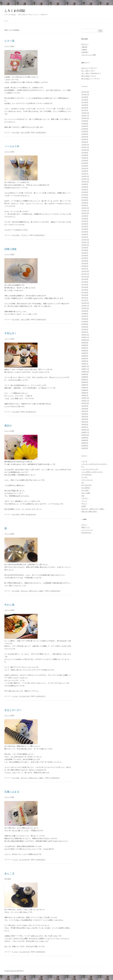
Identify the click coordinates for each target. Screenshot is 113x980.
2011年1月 (85, 300)
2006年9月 (85, 438)
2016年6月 (85, 129)
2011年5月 (85, 290)
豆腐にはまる (12, 792)
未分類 (84, 506)
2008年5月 (85, 385)
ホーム (6, 21)
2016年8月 (85, 123)
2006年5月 (85, 448)
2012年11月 (85, 242)
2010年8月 (85, 313)
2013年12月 (85, 208)
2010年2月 (85, 329)
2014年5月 (85, 195)
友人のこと (85, 44)
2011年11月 (85, 274)
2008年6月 (85, 382)
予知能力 (84, 49)
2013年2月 (85, 234)
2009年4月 (85, 356)
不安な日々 (11, 333)
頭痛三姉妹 (10, 249)
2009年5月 (85, 353)
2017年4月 (85, 102)
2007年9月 (85, 406)
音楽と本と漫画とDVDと (89, 511)
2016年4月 (85, 134)
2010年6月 (85, 319)
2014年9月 (85, 184)
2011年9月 (85, 279)
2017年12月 (85, 92)
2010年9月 (85, 311)
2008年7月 (85, 379)
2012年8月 (85, 250)
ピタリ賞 (9, 41)
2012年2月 (85, 266)
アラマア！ (24, 235)
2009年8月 (85, 345)
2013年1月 (85, 237)
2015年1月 (85, 174)
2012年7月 (85, 253)
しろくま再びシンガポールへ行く (92, 472)
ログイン (84, 525)
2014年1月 (85, 205)
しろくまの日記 (15, 11)
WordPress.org (86, 533)
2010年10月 (85, 308)
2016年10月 (85, 118)
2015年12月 (85, 145)
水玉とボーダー (13, 710)
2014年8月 (85, 187)
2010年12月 (85, 303)
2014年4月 (85, 197)
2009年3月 (85, 358)
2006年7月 (85, 443)
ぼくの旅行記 (86, 488)
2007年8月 (85, 408)
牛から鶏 (9, 605)
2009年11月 (85, 337)
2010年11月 (85, 306)
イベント (84, 501)
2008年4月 (85, 387)
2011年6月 (85, 287)
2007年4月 (85, 419)
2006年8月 (85, 440)
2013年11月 (85, 211)
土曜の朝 (84, 47)
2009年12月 (85, 335)
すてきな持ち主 (86, 474)
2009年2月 (85, 361)
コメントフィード (87, 530)
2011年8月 (85, 282)
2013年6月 (85, 224)
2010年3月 (85, 327)
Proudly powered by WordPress (14, 971)
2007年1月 (85, 427)
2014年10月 (85, 181)
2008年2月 (85, 393)
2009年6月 (85, 350)
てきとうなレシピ (87, 480)
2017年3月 (85, 105)
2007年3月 (85, 422)
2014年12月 (85, 176)
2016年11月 (85, 115)
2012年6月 (85, 255)
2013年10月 (85, 213)
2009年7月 (85, 348)
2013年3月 (85, 232)
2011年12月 (85, 271)
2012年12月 (85, 240)
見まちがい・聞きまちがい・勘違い (32, 591)
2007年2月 (85, 424)
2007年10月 (85, 403)
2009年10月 (85, 340)
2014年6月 (85, 192)
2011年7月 (85, 284)
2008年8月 (85, 377)
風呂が (8, 425)
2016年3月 (85, 137)
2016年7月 (85, 126)
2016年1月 (85, 142)
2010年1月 (85, 332)
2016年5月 (85, 131)
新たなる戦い (86, 76)
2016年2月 (85, 139)
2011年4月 (85, 292)
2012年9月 (85, 247)
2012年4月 (85, 261)
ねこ (83, 482)
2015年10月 (85, 150)
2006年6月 (85, 445)
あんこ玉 (9, 873)
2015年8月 (85, 155)
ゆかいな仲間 (25, 132)
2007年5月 (85, 416)
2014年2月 (85, 203)
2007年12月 (85, 398)
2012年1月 (85, 269)
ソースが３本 (12, 146)
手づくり (84, 504)
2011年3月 (85, 295)
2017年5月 (85, 100)
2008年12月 (85, 366)
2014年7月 (85, 189)
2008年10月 (85, 372)
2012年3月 (85, 263)
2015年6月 (85, 160)
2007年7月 (85, 411)
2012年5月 (85, 258)
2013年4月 (85, 229)
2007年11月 (85, 401)
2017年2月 (85, 108)
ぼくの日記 (16, 132)
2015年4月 (85, 166)
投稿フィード (86, 527)
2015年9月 (85, 152)
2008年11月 (85, 369)
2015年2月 (85, 171)
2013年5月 (85, 226)
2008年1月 (85, 395)
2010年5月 (85, 321)
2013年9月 (85, 216)
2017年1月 (85, 110)
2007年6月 (85, 414)
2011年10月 (85, 277)
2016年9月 (85, 121)
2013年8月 (85, 218)
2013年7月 (85, 221)
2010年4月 (85, 324)
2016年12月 (85, 113)
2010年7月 (85, 316)
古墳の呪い (85, 52)
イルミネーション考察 (89, 55)
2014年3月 (85, 200)
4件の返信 (8, 879)
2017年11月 (85, 94)
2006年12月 (85, 430)
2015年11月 (85, 147)
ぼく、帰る (85, 71)
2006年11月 (85, 432)
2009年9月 (85, 343)
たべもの (15, 696)
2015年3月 (85, 168)
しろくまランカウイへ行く (90, 469)
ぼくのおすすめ (24, 696)
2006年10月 (85, 435)
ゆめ (83, 496)
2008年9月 (85, 374)
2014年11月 (85, 179)
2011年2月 (85, 298)
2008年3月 (85, 390)
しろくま (84, 461)
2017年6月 (85, 97)
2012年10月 (85, 245)
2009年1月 (85, 364)
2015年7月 (85, 158)
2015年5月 (85, 163)
